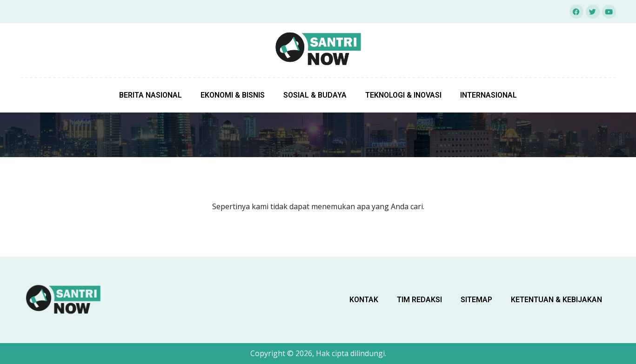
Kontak (364, 300)
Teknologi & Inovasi (403, 95)
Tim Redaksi (419, 300)
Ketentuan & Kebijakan (556, 300)
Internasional (489, 95)
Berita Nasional (151, 95)
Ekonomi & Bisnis (233, 95)
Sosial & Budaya (315, 95)
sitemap (476, 300)
